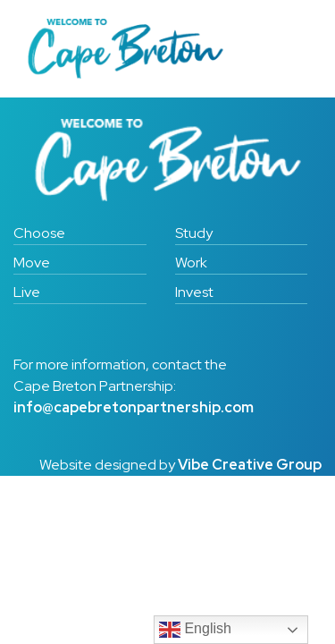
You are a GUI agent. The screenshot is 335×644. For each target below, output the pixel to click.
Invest (194, 292)
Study (194, 233)
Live (27, 292)
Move (32, 263)
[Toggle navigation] (282, 49)
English (195, 630)
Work (191, 263)
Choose (39, 233)
